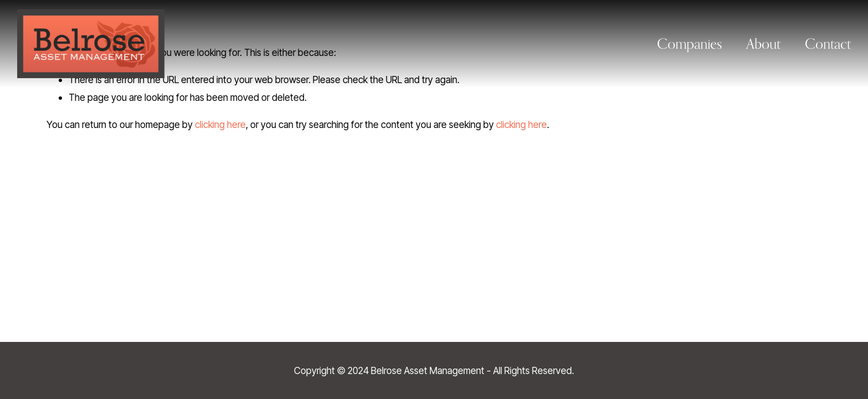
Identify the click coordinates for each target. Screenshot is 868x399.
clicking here (220, 124)
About (763, 44)
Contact (828, 44)
